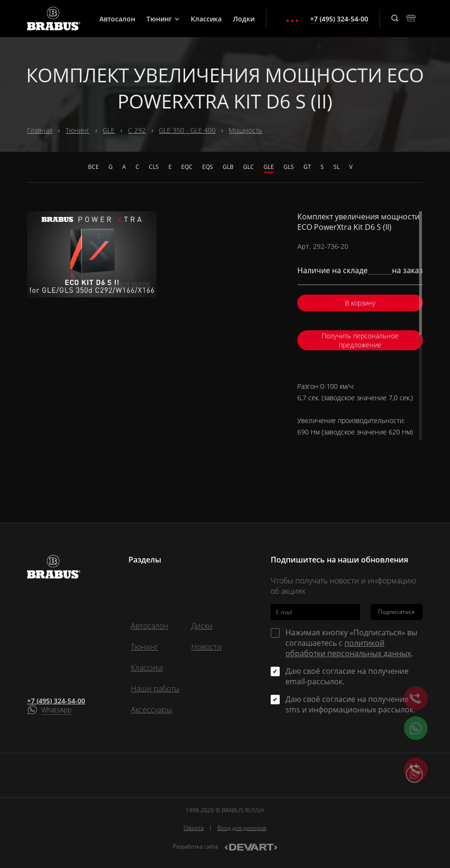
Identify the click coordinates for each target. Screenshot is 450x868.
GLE (109, 130)
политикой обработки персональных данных (348, 648)
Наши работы (155, 689)
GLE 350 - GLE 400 (187, 130)
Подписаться (396, 612)
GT (307, 167)
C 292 (137, 130)
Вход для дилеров (242, 828)
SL (337, 167)
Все (93, 167)
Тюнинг (163, 19)
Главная (40, 130)
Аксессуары (152, 710)
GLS (289, 167)
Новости (206, 647)
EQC (187, 167)
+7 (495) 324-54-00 (56, 701)
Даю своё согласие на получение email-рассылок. (347, 676)
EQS (208, 167)
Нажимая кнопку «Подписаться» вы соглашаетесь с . (351, 643)
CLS (154, 167)
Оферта (194, 828)
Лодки (244, 19)
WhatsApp (56, 710)
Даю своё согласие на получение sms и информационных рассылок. (350, 704)
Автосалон (117, 19)
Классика (206, 19)
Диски (202, 626)
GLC (249, 167)
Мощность (245, 130)
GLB (228, 167)
